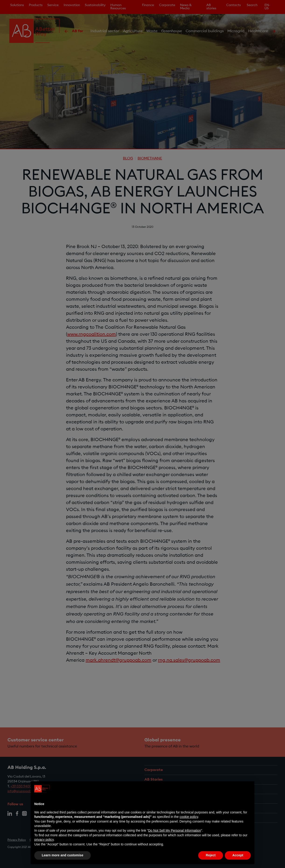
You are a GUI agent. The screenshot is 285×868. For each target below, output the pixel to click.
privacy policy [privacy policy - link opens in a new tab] (44, 840)
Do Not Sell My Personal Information (174, 830)
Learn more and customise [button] (63, 855)
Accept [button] (238, 855)
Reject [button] (211, 855)
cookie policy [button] (189, 817)
